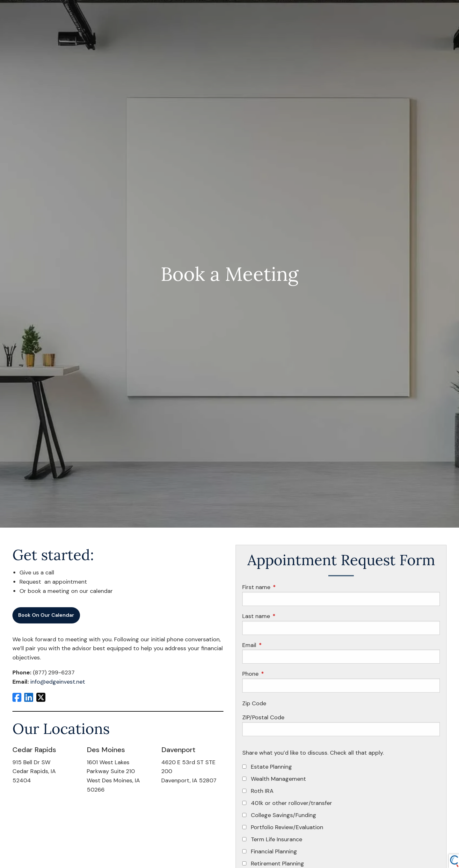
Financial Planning (274, 851)
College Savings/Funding (284, 815)
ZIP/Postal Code (263, 717)
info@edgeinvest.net (58, 682)
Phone (278, 674)
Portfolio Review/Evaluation (287, 827)
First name (284, 587)
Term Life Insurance (277, 839)
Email (277, 645)
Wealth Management (278, 779)
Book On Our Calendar (46, 615)
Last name (284, 616)
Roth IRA (262, 791)
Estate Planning (271, 767)
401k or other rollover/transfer (291, 803)
